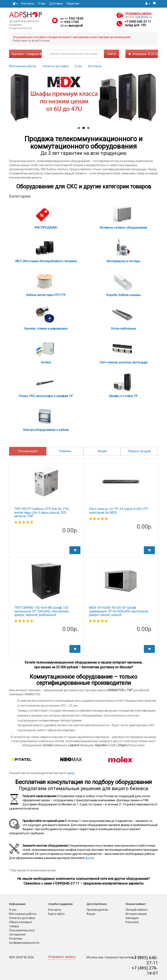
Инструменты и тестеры (123, 261)
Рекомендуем (28, 451)
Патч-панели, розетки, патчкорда (123, 362)
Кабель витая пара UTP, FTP (46, 295)
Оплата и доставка (55, 66)
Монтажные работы (23, 66)
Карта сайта (56, 914)
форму (90, 858)
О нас (42, 4)
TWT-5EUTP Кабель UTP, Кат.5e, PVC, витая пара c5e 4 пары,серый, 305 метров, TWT (42, 512)
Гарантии (73, 4)
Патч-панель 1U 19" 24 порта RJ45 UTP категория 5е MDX (118, 511)
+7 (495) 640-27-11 (138, 22)
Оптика (46, 362)
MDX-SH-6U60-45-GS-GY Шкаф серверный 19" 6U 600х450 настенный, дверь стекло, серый (119, 611)
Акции (102, 451)
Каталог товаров (27, 54)
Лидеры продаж (139, 451)
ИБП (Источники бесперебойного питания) (46, 261)
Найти (112, 54)
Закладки (132, 918)
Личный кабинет (137, 910)
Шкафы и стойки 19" (123, 396)
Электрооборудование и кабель (46, 430)
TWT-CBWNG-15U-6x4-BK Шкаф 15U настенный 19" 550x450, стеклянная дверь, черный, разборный (41, 611)
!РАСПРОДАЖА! (46, 228)
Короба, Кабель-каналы (123, 295)
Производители (97, 910)
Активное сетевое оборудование (123, 228)
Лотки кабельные (123, 329)
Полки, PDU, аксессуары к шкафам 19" (46, 396)
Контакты (28, 4)
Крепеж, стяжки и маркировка (46, 329)
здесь (71, 773)
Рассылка (132, 922)
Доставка (56, 4)
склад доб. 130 (135, 25)
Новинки (65, 451)
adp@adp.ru (144, 17)
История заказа (136, 914)
